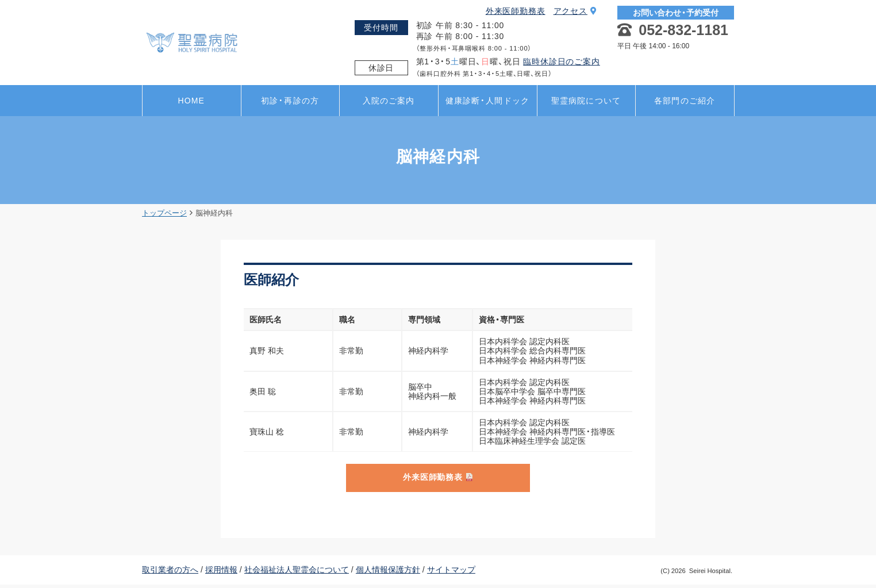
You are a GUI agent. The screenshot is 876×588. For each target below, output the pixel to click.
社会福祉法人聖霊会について (297, 573)
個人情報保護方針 (388, 573)
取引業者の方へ (170, 573)
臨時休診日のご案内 (562, 62)
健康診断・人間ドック (487, 101)
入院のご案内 (389, 101)
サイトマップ (451, 573)
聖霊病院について (586, 101)
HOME (191, 101)
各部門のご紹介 (685, 101)
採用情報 (221, 573)
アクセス (575, 11)
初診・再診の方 (290, 101)
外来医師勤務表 (516, 11)
